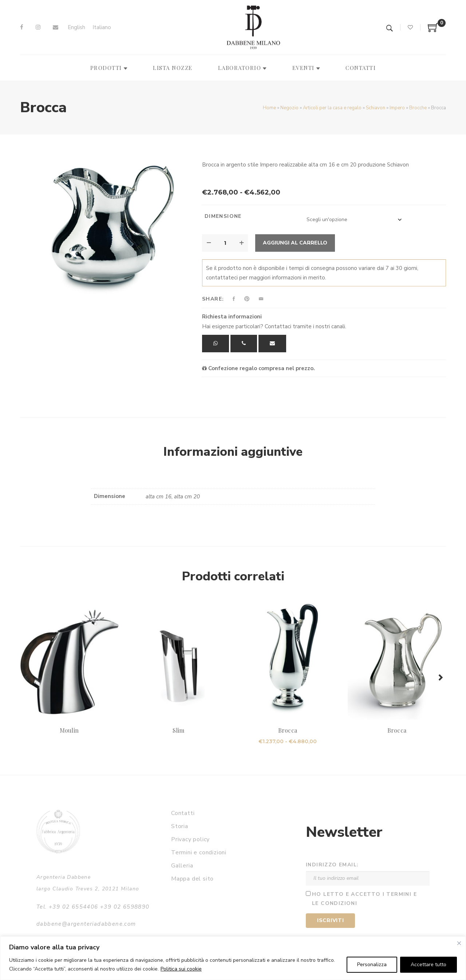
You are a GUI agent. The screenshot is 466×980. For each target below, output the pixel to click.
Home (269, 108)
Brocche (418, 108)
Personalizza (372, 965)
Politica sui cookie (181, 969)
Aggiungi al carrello (295, 243)
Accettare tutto (429, 965)
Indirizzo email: (332, 865)
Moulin (69, 730)
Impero (397, 108)
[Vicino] (459, 943)
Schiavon (376, 108)
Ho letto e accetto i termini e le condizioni (364, 899)
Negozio (289, 108)
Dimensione (223, 216)
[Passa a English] (76, 28)
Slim (178, 730)
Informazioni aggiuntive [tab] (233, 452)
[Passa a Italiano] (102, 28)
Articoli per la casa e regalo (332, 108)
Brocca (287, 730)
